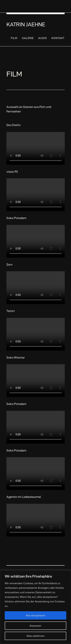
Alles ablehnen (35, 636)
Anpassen (35, 626)
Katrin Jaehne (26, 24)
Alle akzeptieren (36, 615)
